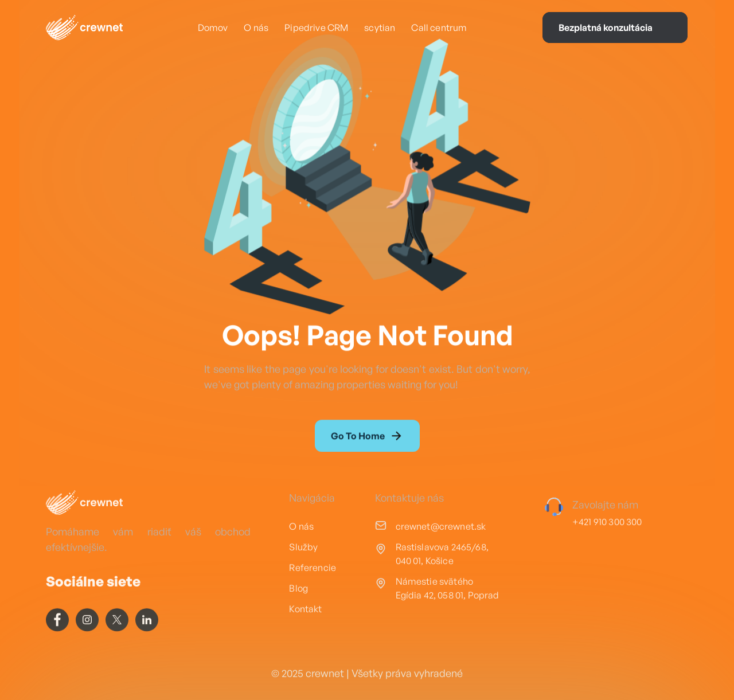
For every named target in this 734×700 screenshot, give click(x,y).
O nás (256, 28)
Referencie (313, 601)
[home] (84, 27)
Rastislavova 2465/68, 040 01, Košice (442, 587)
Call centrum (439, 28)
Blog (298, 621)
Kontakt (305, 642)
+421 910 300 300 (607, 555)
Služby (303, 580)
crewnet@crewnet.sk (441, 560)
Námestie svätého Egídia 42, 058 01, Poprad (448, 621)
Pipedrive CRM (316, 28)
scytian (380, 28)
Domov (213, 28)
